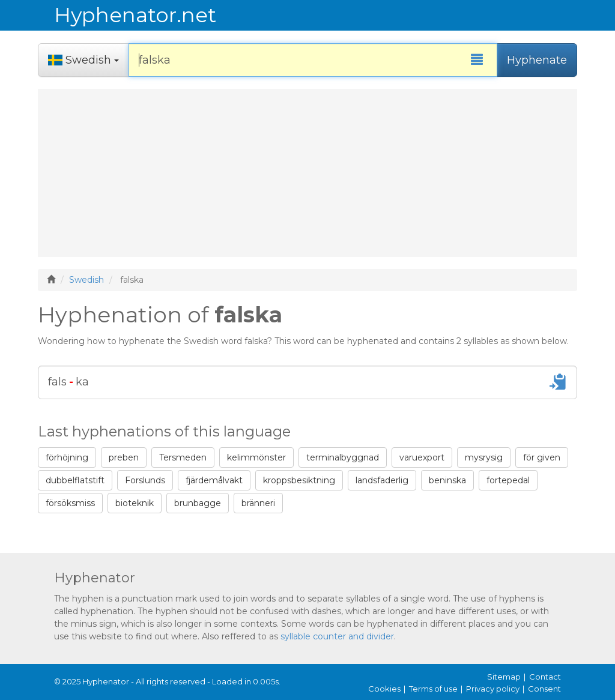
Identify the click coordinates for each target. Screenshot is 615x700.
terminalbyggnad (343, 457)
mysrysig (484, 457)
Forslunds (145, 480)
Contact (545, 677)
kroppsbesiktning (299, 480)
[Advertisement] (307, 173)
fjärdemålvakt (214, 480)
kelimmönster (256, 457)
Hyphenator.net (134, 15)
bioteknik (135, 503)
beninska (447, 480)
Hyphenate (537, 60)
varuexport (422, 457)
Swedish (86, 280)
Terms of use (433, 689)
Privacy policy (493, 689)
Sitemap (504, 677)
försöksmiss (70, 503)
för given (542, 457)
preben (124, 457)
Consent (544, 689)
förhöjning (67, 457)
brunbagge (198, 503)
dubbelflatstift (75, 480)
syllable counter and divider (337, 636)
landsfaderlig (382, 480)
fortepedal (508, 480)
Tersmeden (183, 457)
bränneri (258, 503)
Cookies (384, 689)
